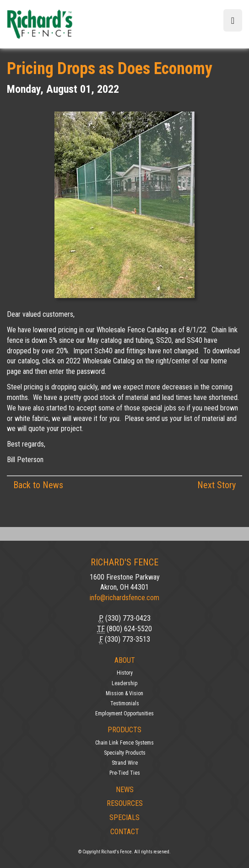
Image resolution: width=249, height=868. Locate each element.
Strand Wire (125, 763)
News (125, 790)
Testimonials (125, 703)
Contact (125, 832)
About (125, 660)
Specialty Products (125, 753)
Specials (124, 817)
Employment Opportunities (124, 714)
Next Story (217, 485)
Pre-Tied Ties (125, 773)
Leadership (124, 683)
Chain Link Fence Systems (124, 743)
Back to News (38, 485)
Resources (125, 803)
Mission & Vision (124, 693)
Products (124, 730)
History (125, 673)
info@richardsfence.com (124, 598)
